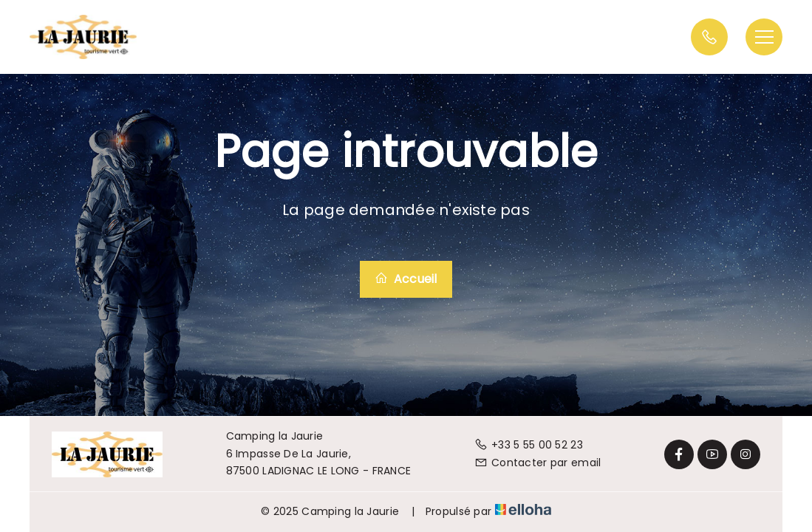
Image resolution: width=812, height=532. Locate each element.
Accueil (406, 279)
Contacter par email (538, 463)
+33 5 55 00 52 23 (529, 445)
